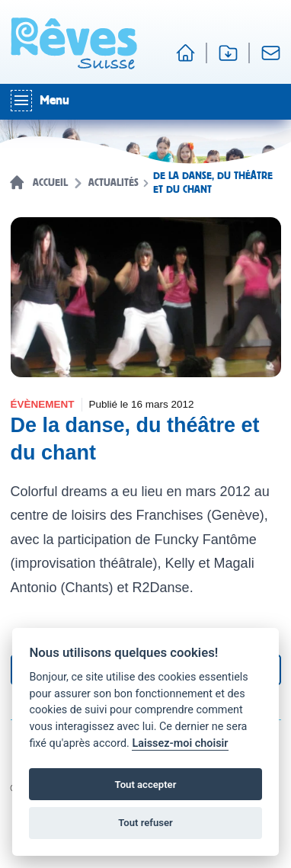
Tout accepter (146, 785)
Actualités (114, 183)
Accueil (50, 183)
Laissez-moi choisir (180, 743)
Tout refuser (145, 823)
